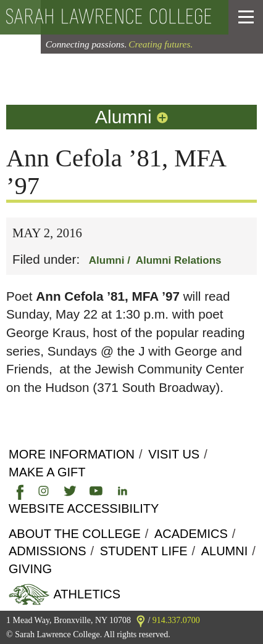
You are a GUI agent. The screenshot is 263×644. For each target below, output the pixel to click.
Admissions (48, 551)
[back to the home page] (109, 17)
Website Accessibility (84, 508)
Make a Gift (47, 472)
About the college (75, 534)
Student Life (144, 551)
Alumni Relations (179, 260)
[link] (18, 490)
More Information (72, 454)
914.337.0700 (176, 620)
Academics (191, 534)
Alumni (133, 117)
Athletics (86, 594)
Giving (30, 569)
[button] (246, 17)
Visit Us (174, 454)
